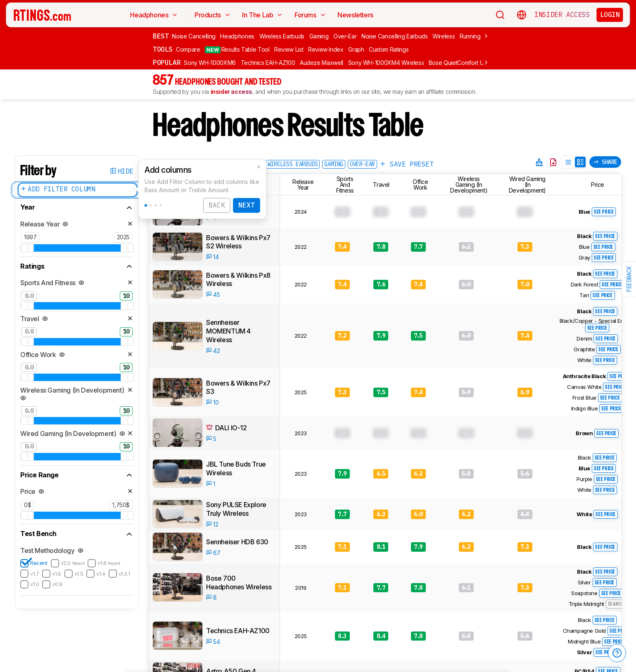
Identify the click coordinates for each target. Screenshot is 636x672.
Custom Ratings (389, 49)
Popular (167, 62)
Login (610, 14)
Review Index (326, 49)
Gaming (319, 36)
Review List (289, 49)
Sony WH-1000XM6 (210, 63)
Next (247, 207)
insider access (231, 92)
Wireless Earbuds (282, 36)
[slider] (27, 248)
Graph (356, 49)
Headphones (237, 36)
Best (161, 36)
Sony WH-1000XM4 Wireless (386, 63)
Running (470, 36)
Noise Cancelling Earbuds (395, 36)
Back (217, 207)
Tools (163, 49)
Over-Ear (345, 36)
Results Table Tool (237, 50)
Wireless (444, 36)
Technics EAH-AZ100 (268, 63)
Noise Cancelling (193, 36)
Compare (188, 49)
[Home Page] (42, 15)
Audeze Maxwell (322, 63)
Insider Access (562, 15)
